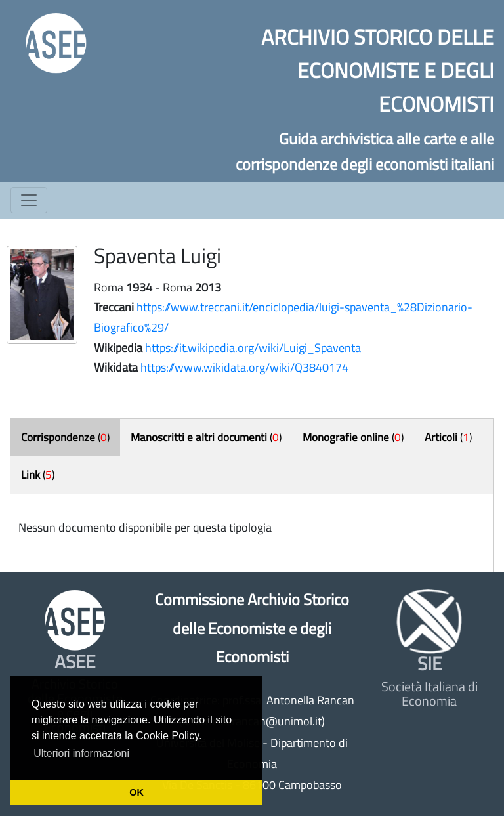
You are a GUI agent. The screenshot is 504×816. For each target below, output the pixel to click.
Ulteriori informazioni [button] (81, 753)
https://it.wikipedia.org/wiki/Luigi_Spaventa (253, 348)
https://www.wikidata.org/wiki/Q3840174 (244, 367)
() (65, 437)
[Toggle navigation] (29, 200)
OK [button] (136, 792)
